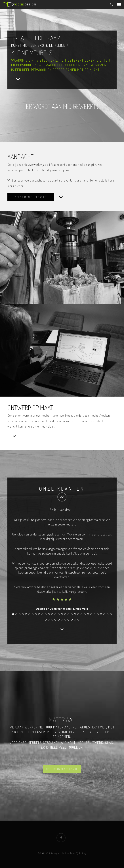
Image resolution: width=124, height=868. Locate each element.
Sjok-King (81, 853)
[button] (119, 4)
